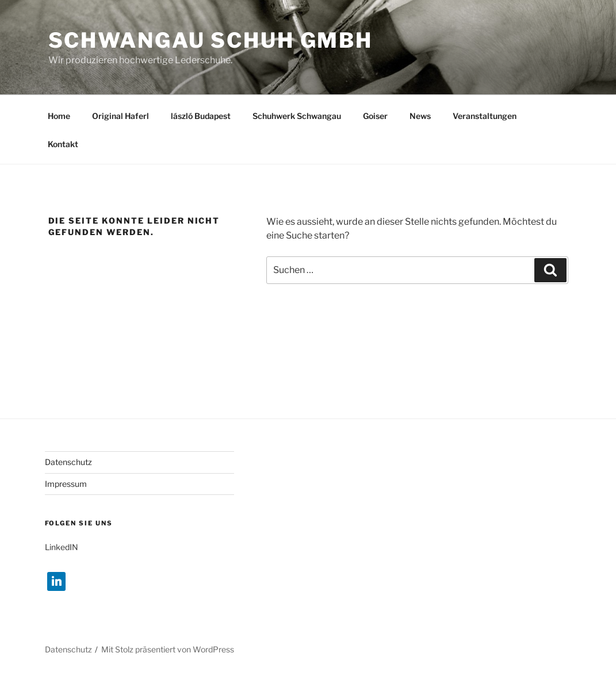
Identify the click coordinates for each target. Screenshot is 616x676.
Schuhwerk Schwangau (297, 116)
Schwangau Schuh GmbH (211, 40)
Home (59, 116)
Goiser (375, 116)
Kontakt (63, 144)
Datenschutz (68, 462)
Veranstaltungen (485, 116)
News (420, 116)
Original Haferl (120, 116)
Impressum (66, 484)
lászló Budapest (201, 116)
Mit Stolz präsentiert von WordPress (168, 649)
